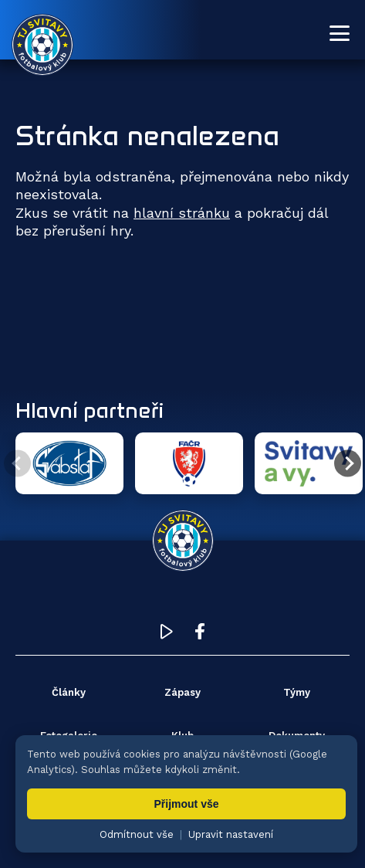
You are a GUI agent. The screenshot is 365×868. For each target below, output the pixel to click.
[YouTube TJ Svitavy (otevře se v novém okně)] (167, 635)
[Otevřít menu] (340, 33)
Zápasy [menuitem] (182, 692)
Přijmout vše (186, 804)
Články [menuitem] (69, 692)
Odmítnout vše (137, 834)
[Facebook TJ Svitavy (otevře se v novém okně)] (200, 635)
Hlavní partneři (90, 410)
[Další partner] (348, 464)
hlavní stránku (182, 213)
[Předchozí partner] (17, 464)
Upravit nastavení (231, 834)
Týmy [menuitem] (297, 692)
